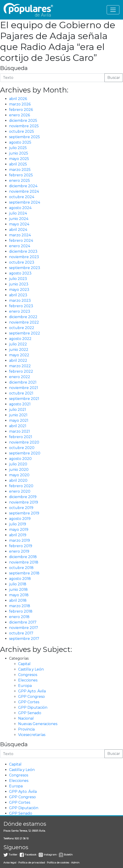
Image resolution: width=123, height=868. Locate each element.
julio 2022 (18, 344)
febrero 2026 (21, 110)
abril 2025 (18, 164)
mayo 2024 (19, 224)
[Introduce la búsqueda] (52, 78)
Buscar (114, 78)
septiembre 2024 (25, 202)
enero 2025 (19, 181)
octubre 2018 (21, 568)
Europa (25, 686)
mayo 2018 (19, 595)
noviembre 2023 (24, 257)
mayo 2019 (19, 530)
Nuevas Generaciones (38, 724)
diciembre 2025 (23, 121)
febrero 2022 (21, 371)
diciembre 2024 (23, 186)
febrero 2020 (21, 486)
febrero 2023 (21, 306)
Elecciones (28, 680)
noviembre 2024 (24, 191)
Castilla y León (31, 669)
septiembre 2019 (24, 513)
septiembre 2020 (25, 453)
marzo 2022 (20, 366)
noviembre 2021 (24, 388)
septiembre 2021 (24, 399)
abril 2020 (18, 480)
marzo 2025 (20, 170)
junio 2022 (19, 350)
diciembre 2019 (23, 497)
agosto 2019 (20, 519)
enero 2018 (19, 617)
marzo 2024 (20, 235)
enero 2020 (20, 491)
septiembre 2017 (24, 639)
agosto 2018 (20, 579)
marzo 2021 (19, 431)
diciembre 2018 (23, 557)
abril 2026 (18, 99)
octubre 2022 (22, 328)
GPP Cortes (29, 702)
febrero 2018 (21, 611)
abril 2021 (18, 426)
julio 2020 (18, 464)
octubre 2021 (21, 393)
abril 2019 (18, 535)
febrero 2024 (21, 241)
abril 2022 (18, 360)
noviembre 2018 (24, 562)
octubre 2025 (22, 131)
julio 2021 (18, 410)
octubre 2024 (22, 197)
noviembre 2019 (24, 502)
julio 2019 (18, 524)
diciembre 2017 (23, 622)
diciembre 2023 (23, 251)
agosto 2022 (20, 339)
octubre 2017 (21, 633)
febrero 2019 (21, 546)
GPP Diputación (33, 707)
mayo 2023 (19, 290)
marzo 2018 (20, 606)
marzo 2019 (19, 540)
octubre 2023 (22, 262)
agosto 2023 (20, 273)
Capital (24, 664)
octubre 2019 (21, 508)
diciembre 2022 (23, 317)
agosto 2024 (20, 208)
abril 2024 (18, 230)
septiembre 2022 (25, 333)
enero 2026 (19, 115)
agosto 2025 (20, 142)
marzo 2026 (20, 104)
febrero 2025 (21, 175)
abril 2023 (18, 295)
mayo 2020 (19, 475)
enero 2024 (20, 246)
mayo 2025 (19, 159)
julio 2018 (18, 584)
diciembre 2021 (23, 382)
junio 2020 (19, 470)
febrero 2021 (21, 437)
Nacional (26, 718)
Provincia (26, 729)
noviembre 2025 (24, 126)
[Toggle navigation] (113, 10)
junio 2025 (19, 153)
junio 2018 (18, 590)
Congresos (28, 675)
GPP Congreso (31, 697)
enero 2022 (20, 377)
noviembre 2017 (24, 628)
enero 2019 (19, 551)
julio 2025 (18, 148)
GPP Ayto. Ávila (32, 691)
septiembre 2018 (24, 573)
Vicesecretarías (32, 735)
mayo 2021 (19, 420)
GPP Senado (30, 713)
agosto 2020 (20, 459)
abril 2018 (18, 600)
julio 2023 (18, 279)
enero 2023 (20, 311)
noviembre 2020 (24, 442)
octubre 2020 (22, 448)
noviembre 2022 (24, 322)
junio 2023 (19, 284)
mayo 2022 (19, 355)
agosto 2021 (20, 404)
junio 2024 (19, 219)
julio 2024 (18, 213)
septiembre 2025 (24, 137)
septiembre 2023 (25, 268)
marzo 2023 (20, 301)
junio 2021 (18, 415)
